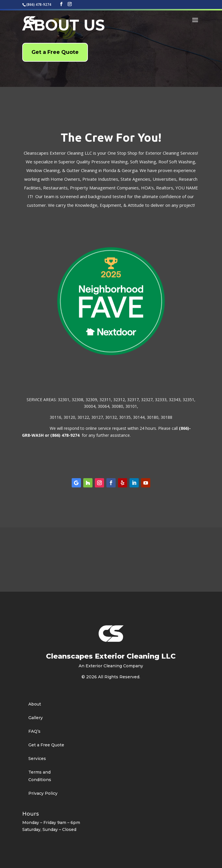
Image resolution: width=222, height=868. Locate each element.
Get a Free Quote (55, 52)
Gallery (36, 718)
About (35, 704)
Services (37, 759)
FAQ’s (34, 731)
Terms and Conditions (40, 776)
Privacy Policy (43, 793)
